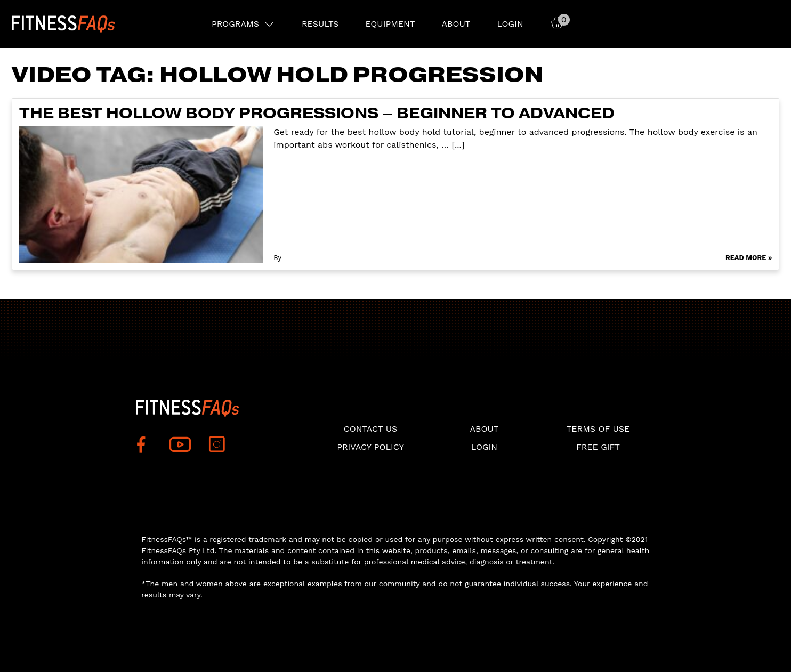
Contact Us (370, 429)
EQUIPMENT (390, 24)
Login (510, 24)
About (456, 24)
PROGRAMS (235, 24)
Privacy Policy (370, 447)
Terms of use (598, 429)
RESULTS (320, 24)
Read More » (749, 258)
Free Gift (598, 447)
